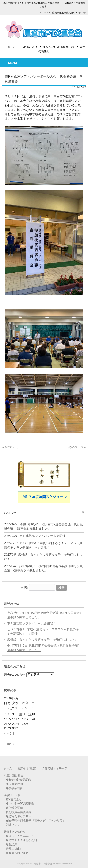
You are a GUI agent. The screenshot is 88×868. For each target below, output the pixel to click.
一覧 (82, 512)
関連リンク (13, 825)
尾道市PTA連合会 (15, 832)
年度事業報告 (14, 788)
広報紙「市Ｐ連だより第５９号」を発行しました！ (42, 640)
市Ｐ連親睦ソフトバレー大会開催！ (31, 623)
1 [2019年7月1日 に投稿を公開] (11, 708)
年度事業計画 (14, 784)
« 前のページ (11, 447)
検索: (25, 588)
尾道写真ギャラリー (19, 816)
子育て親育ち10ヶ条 (55, 768)
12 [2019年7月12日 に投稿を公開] (30, 714)
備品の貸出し (14, 849)
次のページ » (77, 447)
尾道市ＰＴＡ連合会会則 (21, 840)
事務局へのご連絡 (17, 853)
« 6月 (11, 734)
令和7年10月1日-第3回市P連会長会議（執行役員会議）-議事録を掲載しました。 (45, 615)
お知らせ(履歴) (27, 768)
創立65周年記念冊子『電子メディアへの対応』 (36, 821)
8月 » (11, 744)
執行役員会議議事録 (19, 812)
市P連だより (29, 47)
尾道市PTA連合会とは (20, 836)
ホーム (11, 47)
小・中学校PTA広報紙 (20, 804)
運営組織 (11, 845)
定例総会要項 (14, 808)
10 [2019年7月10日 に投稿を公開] (20, 714)
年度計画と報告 (13, 775)
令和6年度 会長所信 (18, 780)
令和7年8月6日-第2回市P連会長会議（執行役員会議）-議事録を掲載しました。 (44, 648)
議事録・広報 (12, 795)
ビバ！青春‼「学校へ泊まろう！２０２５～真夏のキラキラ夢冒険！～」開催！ (44, 632)
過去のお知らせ (15, 675)
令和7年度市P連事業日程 (58, 47)
